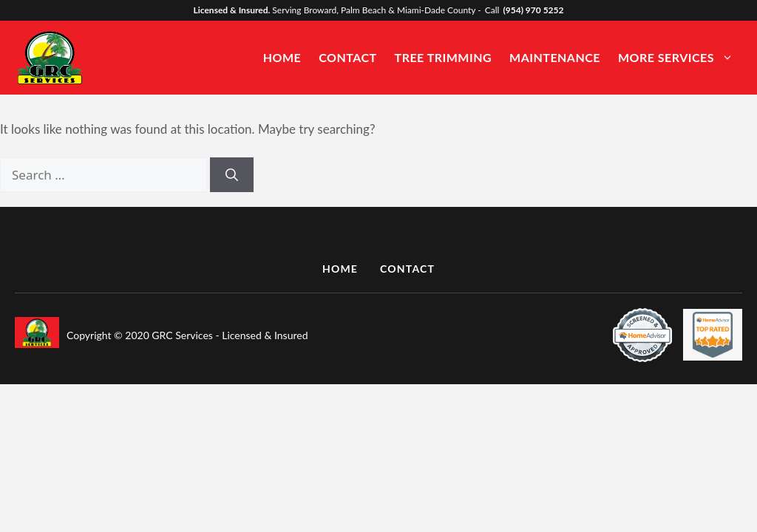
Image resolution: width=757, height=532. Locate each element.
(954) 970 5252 (533, 10)
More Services (683, 57)
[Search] (232, 175)
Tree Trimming (444, 57)
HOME (340, 269)
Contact (347, 57)
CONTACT (407, 269)
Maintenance (555, 57)
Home (282, 57)
